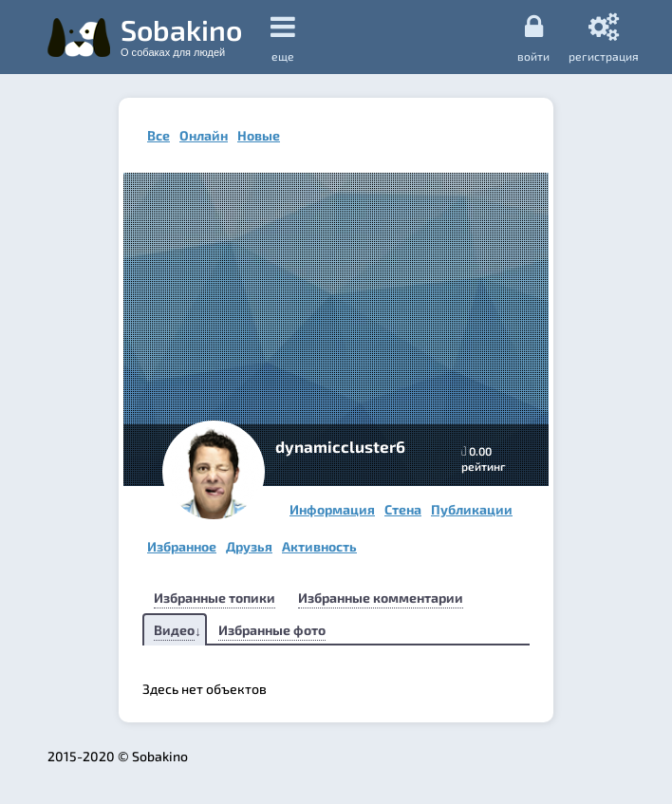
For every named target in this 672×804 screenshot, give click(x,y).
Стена (403, 509)
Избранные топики (215, 598)
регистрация (604, 37)
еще (283, 37)
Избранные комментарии (381, 598)
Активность (319, 546)
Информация (332, 509)
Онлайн (204, 135)
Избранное (182, 546)
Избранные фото (272, 630)
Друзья (249, 546)
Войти (533, 37)
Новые (259, 135)
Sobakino (181, 35)
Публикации (472, 509)
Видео (174, 630)
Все (159, 135)
